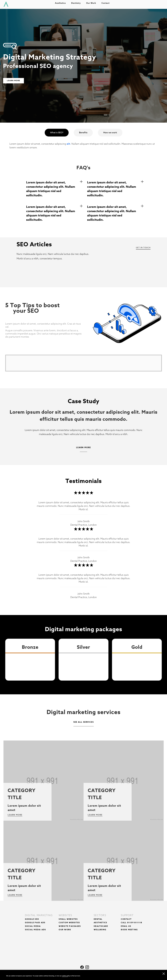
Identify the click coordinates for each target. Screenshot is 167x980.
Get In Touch (143, 247)
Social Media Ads (36, 930)
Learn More (14, 81)
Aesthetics (62, 4)
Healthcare (101, 926)
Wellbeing (100, 930)
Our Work (65, 930)
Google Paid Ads (35, 923)
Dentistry (77, 4)
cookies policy (66, 976)
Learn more (15, 815)
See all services (84, 722)
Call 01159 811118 (131, 923)
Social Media (33, 926)
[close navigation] (164, 973)
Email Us (126, 926)
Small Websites (68, 919)
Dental (98, 919)
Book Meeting (129, 930)
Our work (92, 4)
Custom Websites (69, 923)
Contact (107, 4)
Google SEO (32, 919)
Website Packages (70, 926)
